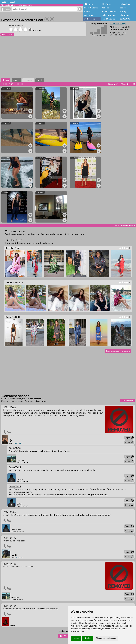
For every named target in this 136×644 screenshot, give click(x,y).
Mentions (88, 15)
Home (91, 4)
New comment (127, 401)
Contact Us (125, 19)
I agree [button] (76, 638)
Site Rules (106, 4)
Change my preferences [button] (106, 638)
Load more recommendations (118, 351)
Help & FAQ (125, 4)
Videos (87, 11)
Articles (106, 8)
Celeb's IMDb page (118, 24)
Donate (123, 8)
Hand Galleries (109, 19)
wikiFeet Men (90, 19)
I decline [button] (87, 638)
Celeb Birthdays (109, 15)
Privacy (123, 11)
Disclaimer (125, 15)
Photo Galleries (91, 8)
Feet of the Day (109, 11)
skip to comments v (125, 226)
